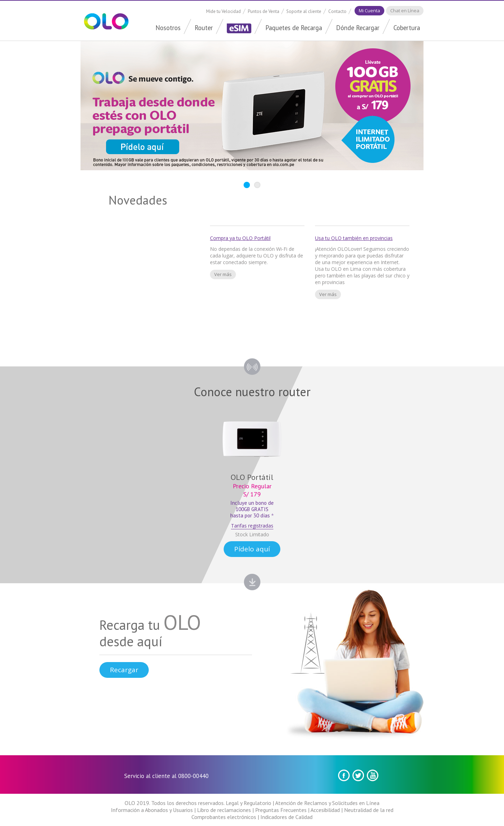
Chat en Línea (405, 11)
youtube (373, 775)
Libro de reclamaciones (224, 810)
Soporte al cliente (304, 11)
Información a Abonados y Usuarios (152, 810)
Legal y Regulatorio (248, 803)
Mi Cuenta (369, 11)
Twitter (358, 775)
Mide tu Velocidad (223, 11)
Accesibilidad (325, 810)
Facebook (344, 775)
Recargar (124, 670)
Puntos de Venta (264, 11)
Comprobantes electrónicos (224, 817)
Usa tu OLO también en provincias (354, 238)
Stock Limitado (252, 534)
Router (204, 28)
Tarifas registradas (252, 526)
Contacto (337, 11)
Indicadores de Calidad (286, 817)
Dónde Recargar (358, 28)
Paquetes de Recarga (294, 28)
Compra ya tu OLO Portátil (240, 238)
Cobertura (407, 28)
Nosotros (168, 28)
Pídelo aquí (252, 549)
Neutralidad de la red (369, 810)
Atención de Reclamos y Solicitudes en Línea (327, 803)
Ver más (223, 274)
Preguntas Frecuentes (281, 810)
